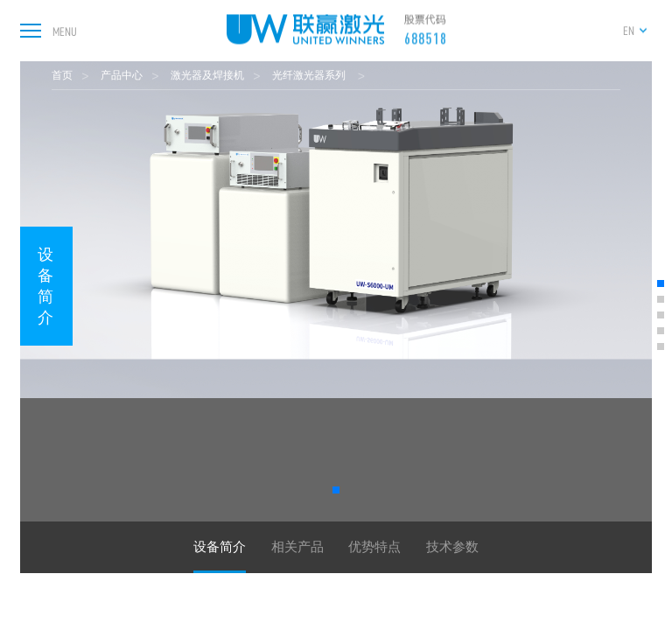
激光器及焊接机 (207, 75)
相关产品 (297, 546)
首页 (62, 75)
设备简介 (45, 286)
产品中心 (122, 75)
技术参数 (452, 546)
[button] (336, 490)
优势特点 (374, 546)
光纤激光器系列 (310, 75)
